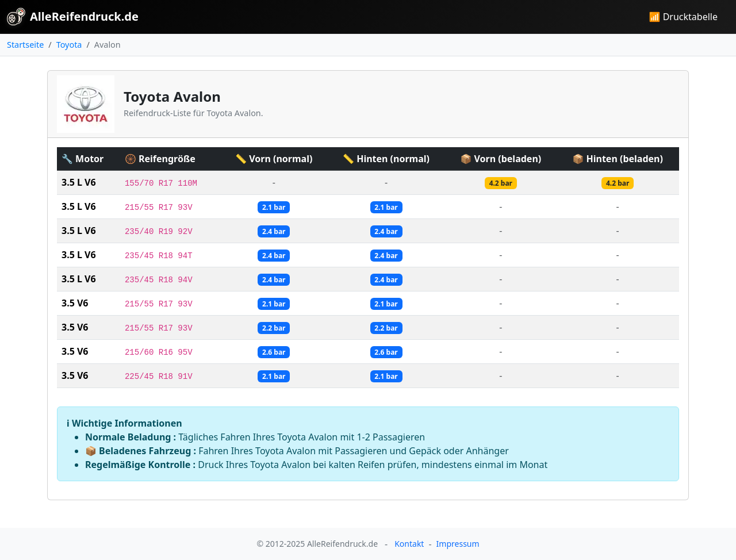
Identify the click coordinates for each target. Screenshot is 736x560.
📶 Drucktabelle (683, 17)
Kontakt (409, 544)
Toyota (69, 45)
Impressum (458, 544)
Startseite (25, 45)
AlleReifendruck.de (73, 17)
